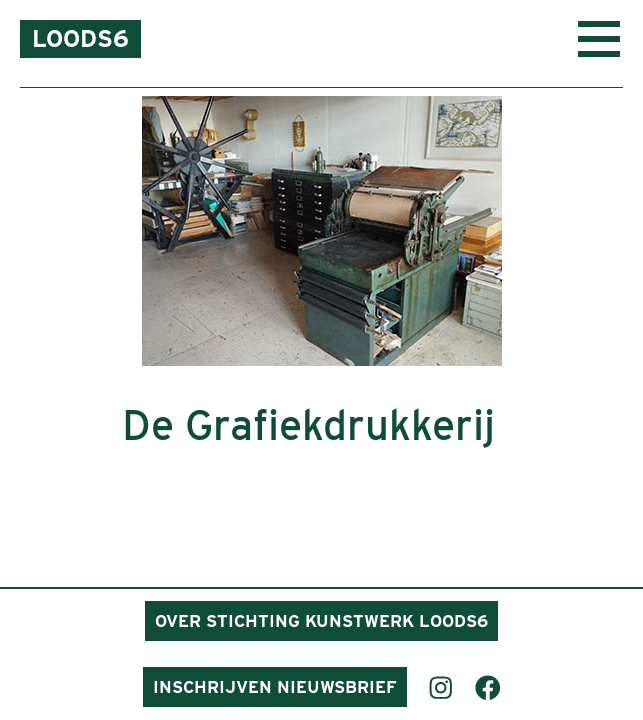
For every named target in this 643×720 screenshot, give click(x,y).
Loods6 (80, 38)
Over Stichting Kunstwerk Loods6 (321, 621)
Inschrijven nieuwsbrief (275, 687)
